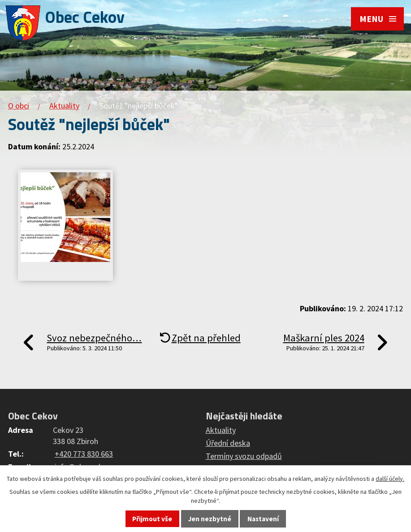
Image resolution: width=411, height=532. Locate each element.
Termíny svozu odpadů (244, 456)
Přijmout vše (152, 519)
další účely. (390, 479)
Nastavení (263, 519)
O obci (19, 106)
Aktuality (64, 106)
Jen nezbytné (210, 519)
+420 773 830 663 (84, 454)
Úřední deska (228, 443)
